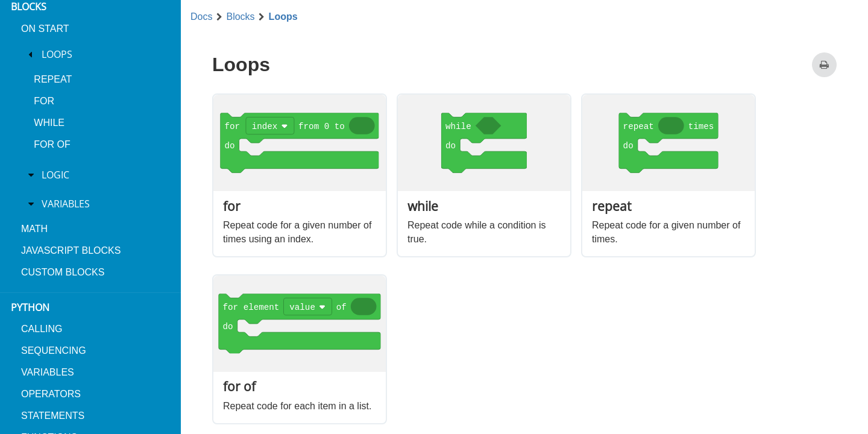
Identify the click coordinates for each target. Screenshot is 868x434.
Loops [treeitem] (57, 54)
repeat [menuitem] (53, 79)
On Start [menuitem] (45, 29)
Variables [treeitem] (66, 204)
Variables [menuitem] (48, 372)
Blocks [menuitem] (29, 7)
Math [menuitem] (34, 229)
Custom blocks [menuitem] (63, 272)
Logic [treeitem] (55, 175)
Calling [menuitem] (42, 329)
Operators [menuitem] (51, 394)
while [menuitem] (49, 123)
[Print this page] (824, 65)
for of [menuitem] (52, 144)
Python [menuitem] (30, 307)
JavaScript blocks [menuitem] (71, 250)
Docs (201, 17)
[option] (300, 175)
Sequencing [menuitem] (54, 351)
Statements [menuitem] (53, 416)
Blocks (240, 17)
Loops (283, 17)
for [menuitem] (44, 101)
